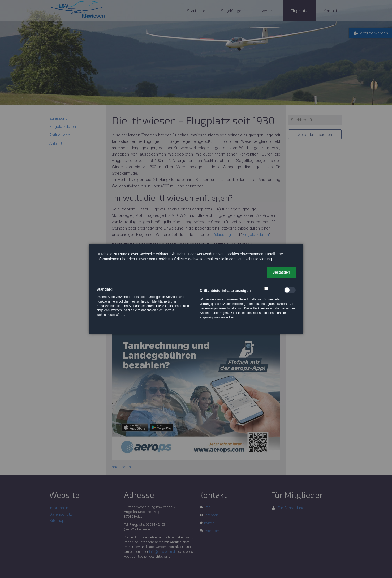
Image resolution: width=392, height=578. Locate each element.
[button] (281, 272)
